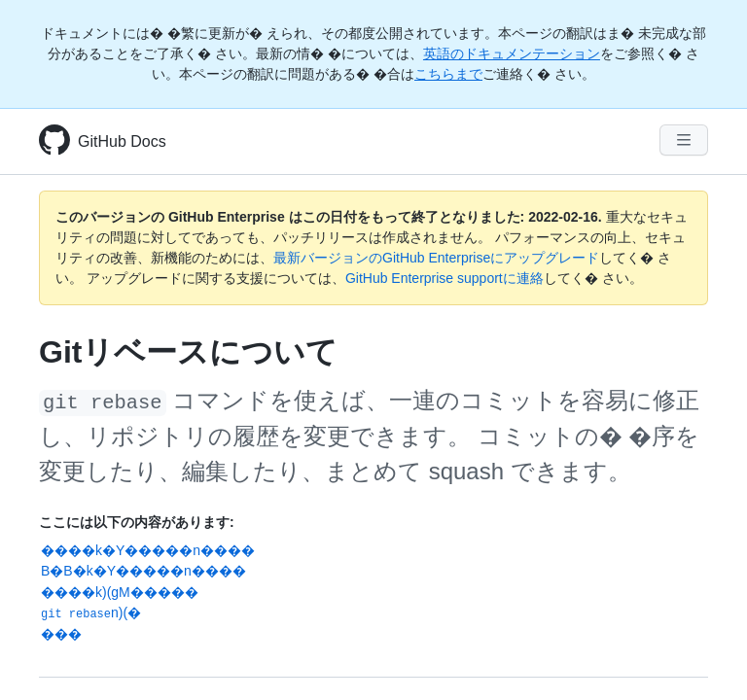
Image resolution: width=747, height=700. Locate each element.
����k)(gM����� (120, 592)
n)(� (91, 613)
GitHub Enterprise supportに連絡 (445, 278)
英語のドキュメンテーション (512, 53)
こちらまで (448, 74)
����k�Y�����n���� (148, 550)
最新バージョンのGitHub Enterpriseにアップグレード (436, 258)
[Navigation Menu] (684, 140)
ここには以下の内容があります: (137, 522)
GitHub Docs (122, 141)
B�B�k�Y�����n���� (143, 571)
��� (61, 634)
